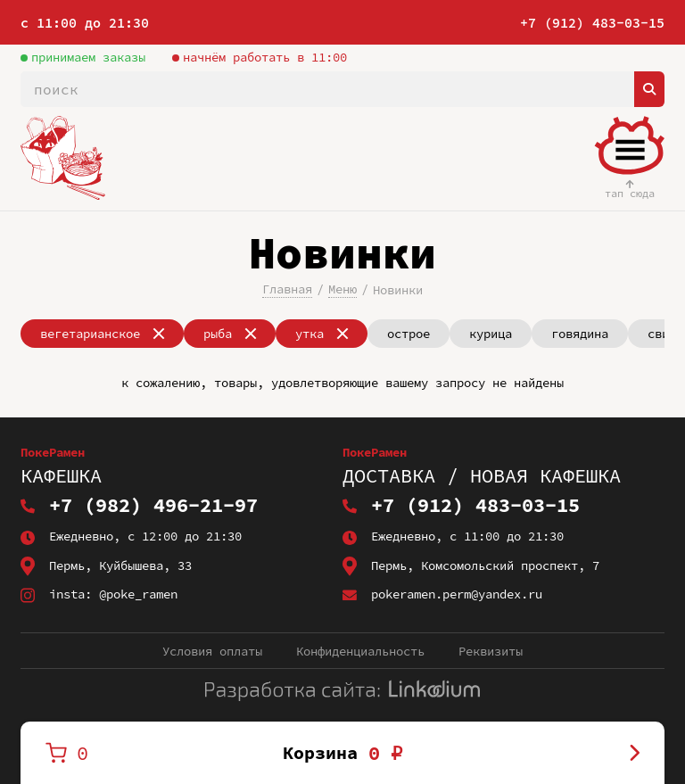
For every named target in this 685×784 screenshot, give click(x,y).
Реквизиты (491, 651)
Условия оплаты (212, 651)
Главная (287, 289)
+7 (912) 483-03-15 (592, 23)
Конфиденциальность (360, 651)
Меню (342, 289)
